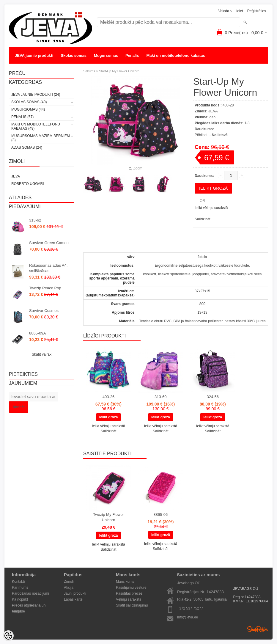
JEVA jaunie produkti (34, 55)
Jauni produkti (75, 593)
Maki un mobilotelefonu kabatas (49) (36, 126)
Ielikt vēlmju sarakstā (211, 208)
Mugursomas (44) (28, 109)
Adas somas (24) (27, 147)
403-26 (108, 397)
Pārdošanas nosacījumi (30, 593)
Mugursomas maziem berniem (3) (41, 138)
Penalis (132, 55)
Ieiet (240, 11)
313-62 (35, 220)
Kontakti (18, 582)
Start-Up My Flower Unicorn (119, 71)
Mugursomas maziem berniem (43, 67)
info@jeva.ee (188, 617)
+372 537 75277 (190, 608)
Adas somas (89, 67)
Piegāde (18, 611)
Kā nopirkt (20, 599)
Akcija (69, 588)
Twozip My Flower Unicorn (108, 517)
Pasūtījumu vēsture (131, 588)
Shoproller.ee (258, 629)
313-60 (160, 397)
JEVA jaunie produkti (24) (36, 95)
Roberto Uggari (28, 184)
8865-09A (37, 333)
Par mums (20, 588)
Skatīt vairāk (42, 354)
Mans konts (125, 582)
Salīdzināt (203, 219)
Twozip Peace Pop (45, 288)
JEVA (16, 176)
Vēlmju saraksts (129, 599)
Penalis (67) (22, 117)
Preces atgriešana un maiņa (29, 606)
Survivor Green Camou (49, 243)
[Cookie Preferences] (8, 636)
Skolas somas (74, 55)
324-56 (213, 397)
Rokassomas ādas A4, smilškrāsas (48, 268)
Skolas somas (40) (29, 102)
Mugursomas (106, 55)
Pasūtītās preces (129, 593)
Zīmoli (69, 582)
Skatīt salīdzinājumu (132, 605)
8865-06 (160, 515)
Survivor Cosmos (44, 311)
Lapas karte (73, 599)
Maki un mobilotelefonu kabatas (176, 55)
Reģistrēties (257, 11)
